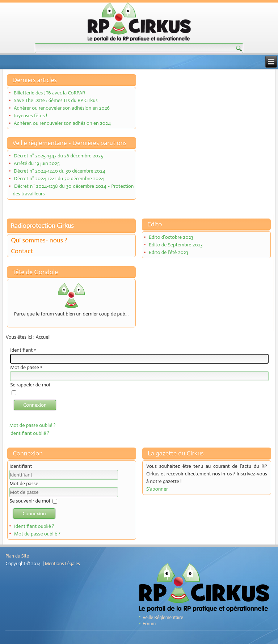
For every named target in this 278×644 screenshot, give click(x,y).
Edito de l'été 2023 (169, 252)
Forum (149, 624)
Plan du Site (17, 556)
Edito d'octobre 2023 (171, 237)
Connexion (35, 405)
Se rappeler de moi (30, 385)
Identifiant (23, 350)
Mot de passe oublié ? (33, 425)
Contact (22, 251)
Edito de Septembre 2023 (176, 245)
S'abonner (157, 489)
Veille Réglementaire (163, 617)
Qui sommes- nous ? (39, 240)
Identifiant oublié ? (30, 433)
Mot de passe (26, 367)
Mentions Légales (62, 563)
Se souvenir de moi (30, 501)
